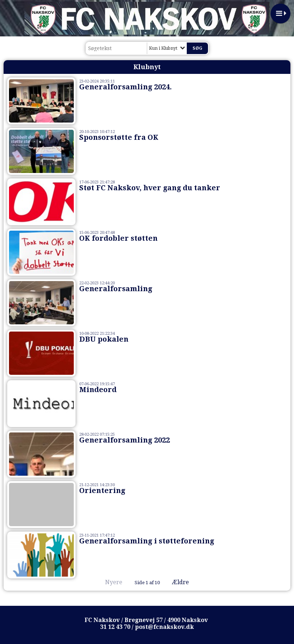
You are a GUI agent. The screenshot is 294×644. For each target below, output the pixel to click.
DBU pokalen (104, 339)
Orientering (102, 490)
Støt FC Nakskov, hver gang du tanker (150, 188)
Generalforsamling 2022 (125, 440)
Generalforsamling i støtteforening (147, 541)
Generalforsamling (116, 289)
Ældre (186, 582)
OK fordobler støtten (118, 238)
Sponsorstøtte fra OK (119, 137)
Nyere (109, 582)
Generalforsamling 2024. (126, 87)
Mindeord (98, 390)
